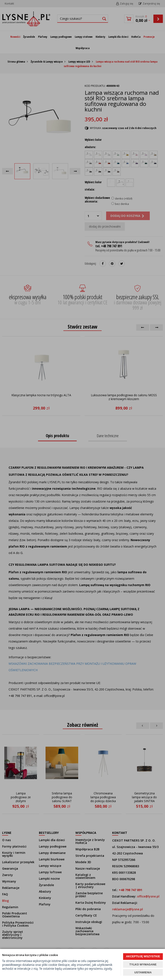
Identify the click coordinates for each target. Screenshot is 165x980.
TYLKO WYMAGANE (143, 964)
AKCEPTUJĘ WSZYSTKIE (143, 956)
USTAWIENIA (143, 972)
